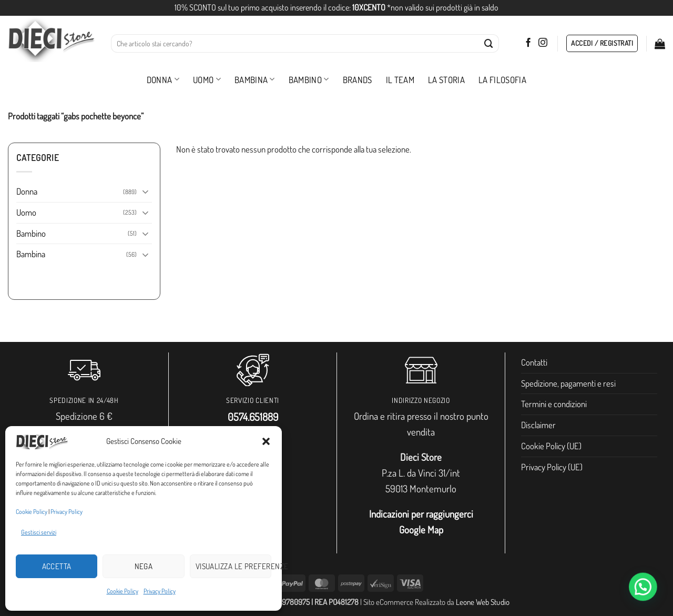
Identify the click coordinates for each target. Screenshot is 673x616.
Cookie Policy (32, 512)
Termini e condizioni (554, 404)
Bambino (309, 80)
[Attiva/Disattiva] (146, 191)
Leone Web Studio (483, 602)
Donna (163, 80)
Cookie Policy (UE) (551, 446)
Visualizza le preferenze (233, 566)
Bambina (255, 80)
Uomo (207, 80)
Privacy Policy (67, 512)
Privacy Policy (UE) (552, 467)
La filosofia (502, 80)
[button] (266, 441)
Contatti (534, 362)
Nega (144, 566)
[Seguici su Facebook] (528, 43)
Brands (358, 80)
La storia (446, 80)
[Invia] (489, 43)
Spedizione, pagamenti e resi (568, 383)
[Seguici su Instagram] (543, 43)
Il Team (400, 80)
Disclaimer (538, 425)
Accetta (57, 566)
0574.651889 (253, 417)
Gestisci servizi (39, 532)
